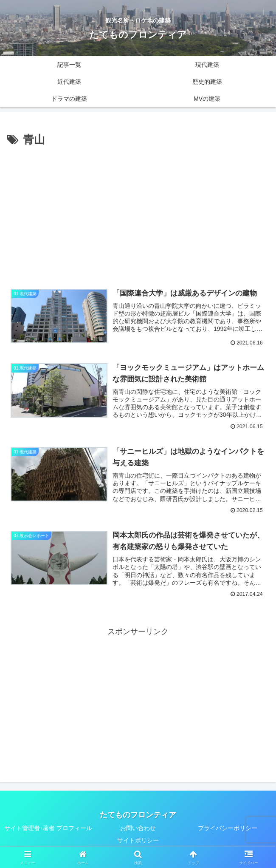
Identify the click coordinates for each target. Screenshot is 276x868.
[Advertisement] (138, 213)
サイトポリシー (138, 841)
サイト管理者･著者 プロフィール (48, 828)
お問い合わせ (138, 828)
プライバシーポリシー (228, 828)
